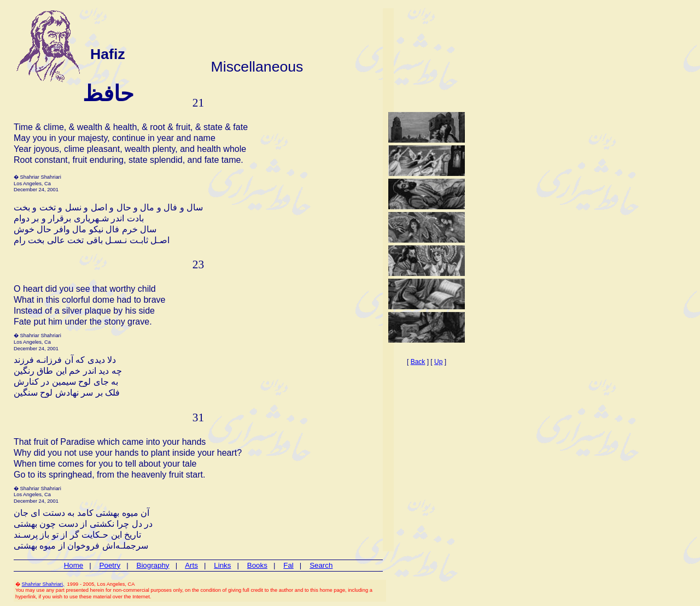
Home (74, 565)
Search (321, 565)
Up (438, 362)
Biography (153, 565)
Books (257, 565)
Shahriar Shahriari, (43, 584)
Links (222, 565)
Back (418, 362)
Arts (191, 565)
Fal (288, 565)
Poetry (110, 565)
